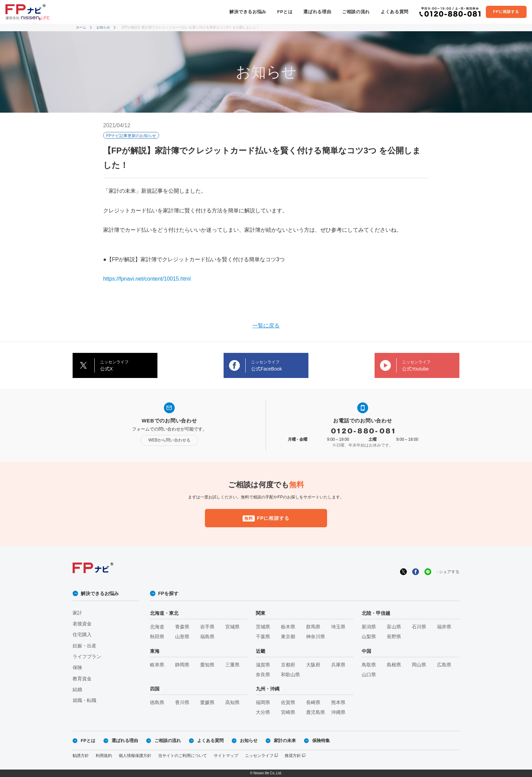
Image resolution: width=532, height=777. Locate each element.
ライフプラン (87, 657)
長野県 (394, 637)
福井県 (444, 627)
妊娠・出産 (84, 646)
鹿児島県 (316, 712)
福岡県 (263, 703)
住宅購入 (82, 635)
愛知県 (207, 665)
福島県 (207, 637)
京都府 (288, 665)
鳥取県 (369, 665)
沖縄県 (338, 712)
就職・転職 (84, 700)
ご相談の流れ (356, 12)
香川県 (182, 703)
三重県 (232, 665)
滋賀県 (263, 665)
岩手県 (207, 627)
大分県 (263, 712)
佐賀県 (288, 703)
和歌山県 (290, 675)
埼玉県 (338, 627)
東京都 (288, 637)
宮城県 (232, 627)
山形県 (182, 637)
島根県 (394, 665)
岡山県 (419, 665)
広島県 (444, 665)
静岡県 (182, 665)
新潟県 (369, 627)
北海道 (157, 627)
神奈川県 (316, 637)
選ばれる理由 (317, 12)
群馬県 (313, 627)
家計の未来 (285, 741)
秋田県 (157, 637)
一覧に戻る (266, 326)
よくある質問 (395, 12)
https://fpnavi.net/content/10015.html (147, 279)
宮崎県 (288, 712)
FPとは (285, 12)
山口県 (369, 675)
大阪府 (313, 665)
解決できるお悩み (248, 12)
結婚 (77, 690)
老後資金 (82, 624)
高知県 (232, 703)
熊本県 (338, 703)
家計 (77, 613)
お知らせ (103, 27)
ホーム (81, 27)
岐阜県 (157, 665)
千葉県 (263, 637)
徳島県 (157, 703)
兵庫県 (338, 665)
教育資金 (82, 679)
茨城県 (263, 627)
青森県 (182, 627)
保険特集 (321, 741)
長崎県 (313, 703)
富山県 (394, 627)
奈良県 (263, 675)
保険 (77, 668)
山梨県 (369, 637)
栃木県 (288, 627)
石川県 (419, 627)
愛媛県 (207, 703)
